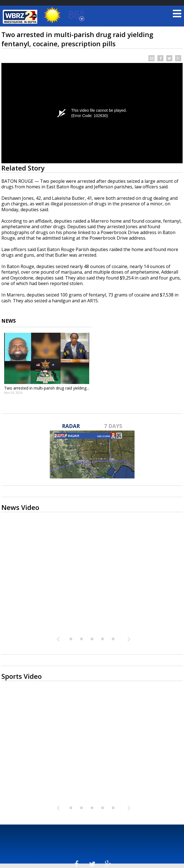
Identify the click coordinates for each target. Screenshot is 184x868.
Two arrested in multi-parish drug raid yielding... (47, 388)
